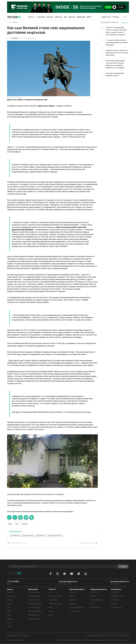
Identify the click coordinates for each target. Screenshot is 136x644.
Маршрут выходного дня (77, 608)
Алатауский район (34, 592)
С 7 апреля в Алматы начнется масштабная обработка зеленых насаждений (117, 42)
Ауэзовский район (34, 600)
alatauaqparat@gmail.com (68, 582)
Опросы (51, 611)
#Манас (10, 524)
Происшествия (12, 596)
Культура (72, 17)
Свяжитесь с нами (80, 640)
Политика (50, 17)
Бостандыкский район (35, 604)
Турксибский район (34, 608)
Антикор (126, 640)
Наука (9, 611)
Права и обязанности (97, 600)
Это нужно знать (95, 608)
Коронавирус (115, 600)
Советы (9, 626)
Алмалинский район (34, 596)
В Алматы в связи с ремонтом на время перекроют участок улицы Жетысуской (117, 52)
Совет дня (114, 604)
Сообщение (94, 592)
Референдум (81, 17)
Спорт (9, 615)
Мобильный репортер (55, 604)
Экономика (41, 17)
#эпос (17, 524)
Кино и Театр (73, 592)
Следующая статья (88, 543)
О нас (9, 584)
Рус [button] (125, 17)
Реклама (116, 17)
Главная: (10, 22)
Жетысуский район (34, 619)
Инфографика (53, 600)
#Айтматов (25, 524)
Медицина (10, 619)
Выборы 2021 (115, 592)
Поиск (123, 567)
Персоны (72, 596)
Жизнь (16, 22)
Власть (92, 604)
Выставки (72, 600)
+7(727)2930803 (13, 582)
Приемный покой (116, 608)
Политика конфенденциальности (97, 640)
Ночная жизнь (74, 611)
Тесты (51, 592)
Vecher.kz (15, 38)
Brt (89, 17)
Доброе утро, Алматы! (55, 596)
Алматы (31, 17)
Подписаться (106, 17)
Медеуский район (33, 615)
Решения (93, 596)
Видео (51, 615)
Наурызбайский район (35, 611)
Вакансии (10, 592)
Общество (59, 17)
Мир (65, 17)
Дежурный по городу (117, 596)
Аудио (51, 608)
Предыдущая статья (17, 543)
